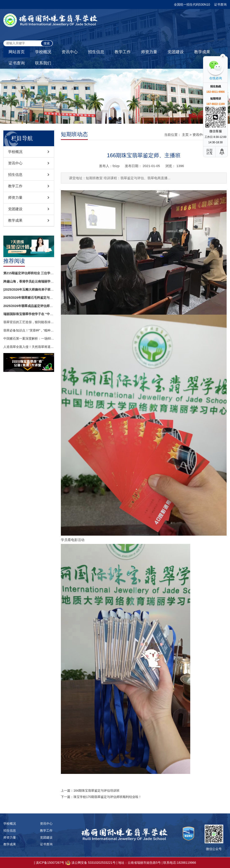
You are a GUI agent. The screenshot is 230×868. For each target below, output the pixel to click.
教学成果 (202, 52)
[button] (110, 119)
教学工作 (123, 52)
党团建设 (176, 52)
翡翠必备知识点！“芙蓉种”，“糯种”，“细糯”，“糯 (29, 330)
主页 (185, 135)
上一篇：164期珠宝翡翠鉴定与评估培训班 (90, 791)
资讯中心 (70, 52)
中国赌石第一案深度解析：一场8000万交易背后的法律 (29, 338)
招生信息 (96, 52)
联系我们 (43, 63)
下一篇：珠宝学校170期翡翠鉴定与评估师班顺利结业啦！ (101, 797)
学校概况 (43, 52)
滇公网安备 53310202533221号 (94, 863)
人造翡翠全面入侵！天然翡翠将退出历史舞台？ (29, 347)
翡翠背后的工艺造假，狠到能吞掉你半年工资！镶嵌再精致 (29, 322)
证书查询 (220, 4)
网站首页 (17, 52)
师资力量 (149, 52)
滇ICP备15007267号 (50, 863)
